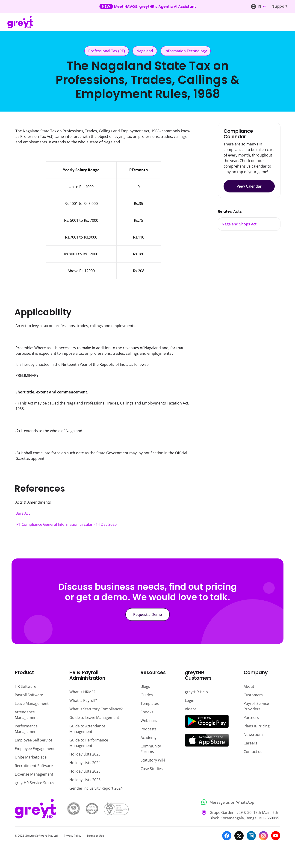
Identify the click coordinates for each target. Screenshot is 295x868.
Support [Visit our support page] (280, 6)
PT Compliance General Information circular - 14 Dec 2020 (66, 524)
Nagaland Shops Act (239, 224)
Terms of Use (95, 836)
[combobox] (262, 6)
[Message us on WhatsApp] (239, 802)
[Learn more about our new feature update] (148, 6)
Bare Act (23, 513)
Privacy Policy (72, 836)
